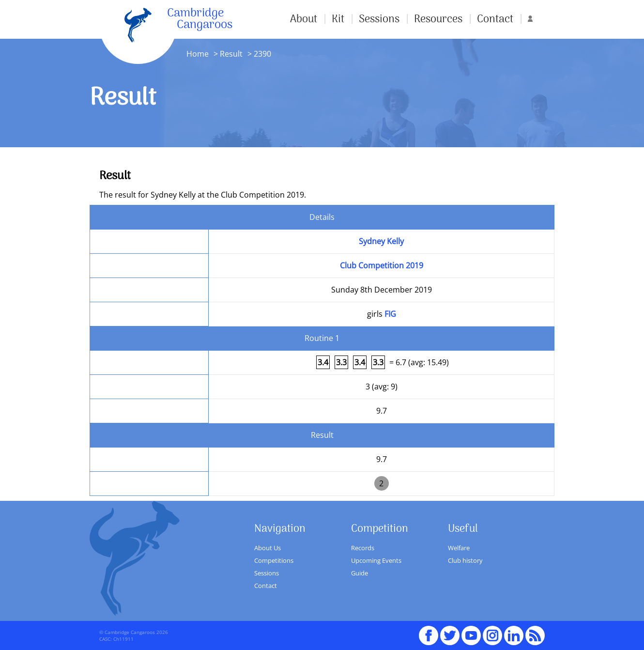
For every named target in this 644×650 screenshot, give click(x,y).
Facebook (429, 631)
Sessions (379, 19)
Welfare (459, 548)
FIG (390, 314)
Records (363, 548)
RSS (535, 631)
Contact (495, 19)
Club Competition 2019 (382, 265)
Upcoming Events (376, 560)
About (304, 19)
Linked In (514, 635)
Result (231, 54)
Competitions (274, 560)
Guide (360, 573)
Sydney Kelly (381, 241)
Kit (338, 19)
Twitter (450, 631)
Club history (465, 560)
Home (198, 54)
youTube (471, 631)
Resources (438, 19)
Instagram (492, 631)
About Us (268, 548)
